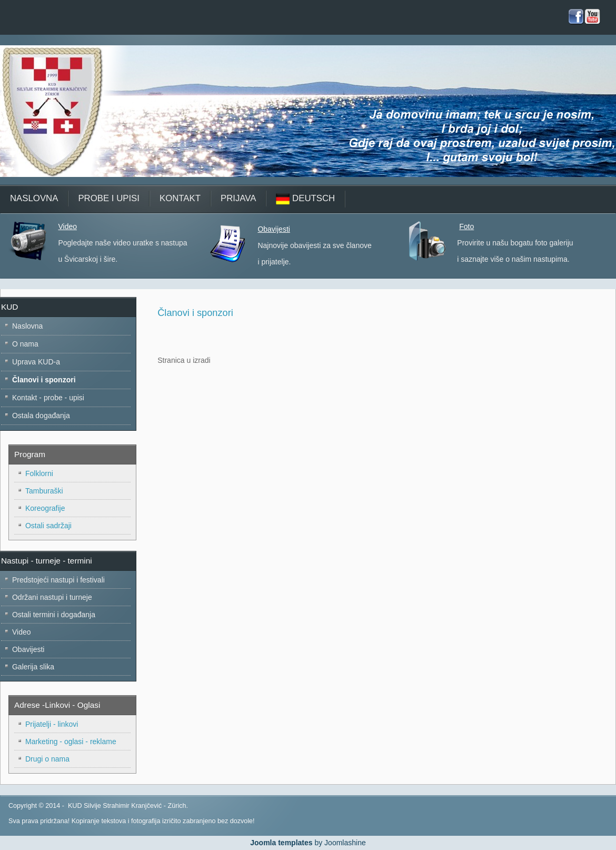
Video (67, 226)
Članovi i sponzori (195, 313)
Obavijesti (274, 229)
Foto (466, 226)
